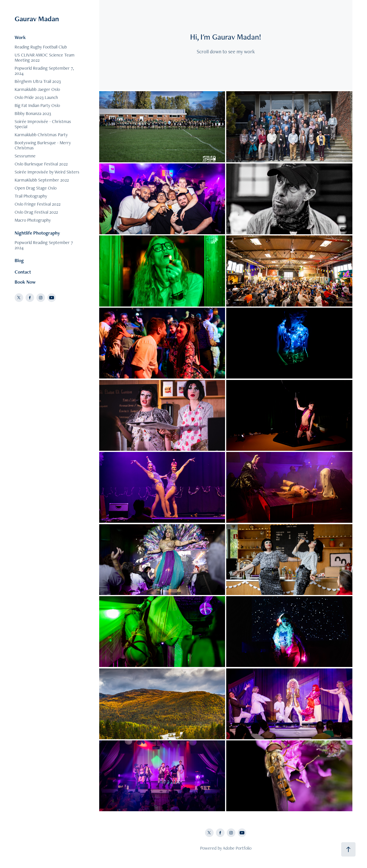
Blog (19, 260)
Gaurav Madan (37, 19)
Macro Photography (33, 220)
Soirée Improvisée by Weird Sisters (47, 172)
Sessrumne (25, 156)
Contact (23, 272)
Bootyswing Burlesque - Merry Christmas (43, 145)
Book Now (25, 282)
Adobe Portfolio (237, 848)
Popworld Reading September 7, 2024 (44, 71)
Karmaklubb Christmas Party (41, 135)
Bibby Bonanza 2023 (33, 113)
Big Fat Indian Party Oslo (37, 105)
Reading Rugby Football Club (41, 47)
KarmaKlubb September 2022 (42, 180)
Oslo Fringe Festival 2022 (38, 204)
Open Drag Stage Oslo (36, 188)
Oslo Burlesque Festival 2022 (41, 164)
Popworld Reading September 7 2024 (44, 245)
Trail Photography (31, 196)
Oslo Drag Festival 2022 (36, 212)
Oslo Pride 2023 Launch (36, 97)
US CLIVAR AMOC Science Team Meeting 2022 (45, 57)
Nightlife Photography (37, 233)
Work (20, 37)
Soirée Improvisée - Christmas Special (43, 124)
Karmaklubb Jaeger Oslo (37, 89)
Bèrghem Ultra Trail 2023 (38, 81)
